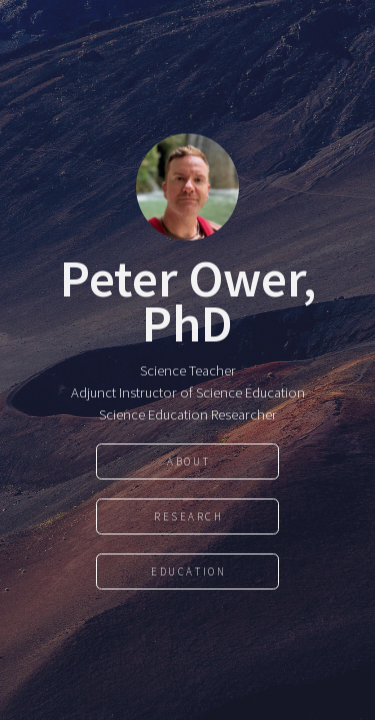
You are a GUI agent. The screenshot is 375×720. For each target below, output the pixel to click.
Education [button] (188, 572)
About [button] (188, 462)
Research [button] (189, 517)
